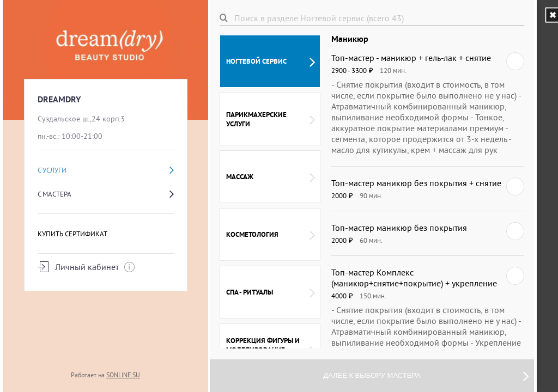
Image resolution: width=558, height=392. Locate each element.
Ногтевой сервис (271, 62)
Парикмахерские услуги (271, 119)
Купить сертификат (72, 234)
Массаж (271, 177)
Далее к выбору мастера (426, 376)
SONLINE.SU (123, 375)
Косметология (271, 235)
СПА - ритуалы (271, 292)
